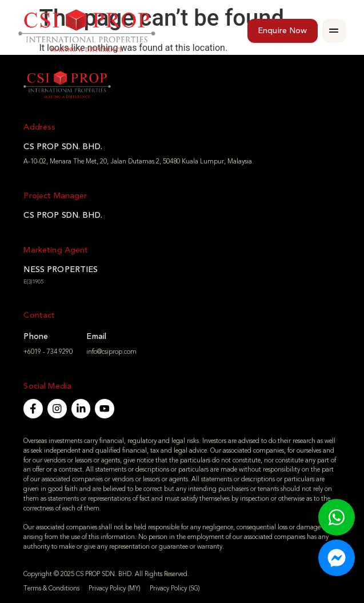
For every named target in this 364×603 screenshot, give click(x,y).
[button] (334, 31)
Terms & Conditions (51, 588)
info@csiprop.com (111, 352)
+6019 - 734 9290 (48, 352)
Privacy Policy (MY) (115, 588)
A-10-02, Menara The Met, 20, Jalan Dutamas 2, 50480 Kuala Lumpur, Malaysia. (139, 161)
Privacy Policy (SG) (175, 588)
